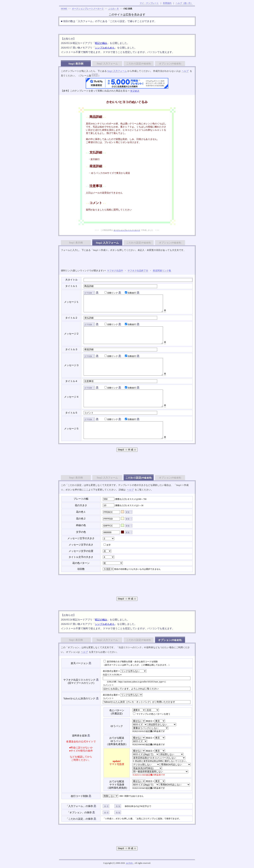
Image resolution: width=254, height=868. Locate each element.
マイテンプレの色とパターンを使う (152, 714)
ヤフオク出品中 (115, 271)
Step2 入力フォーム (107, 64)
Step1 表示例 (76, 64)
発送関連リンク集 (162, 271)
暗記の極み (101, 43)
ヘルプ (185, 71)
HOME (64, 9)
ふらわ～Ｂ (114, 9)
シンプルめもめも (105, 48)
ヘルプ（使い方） (184, 3)
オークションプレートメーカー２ (88, 9)
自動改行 (131, 293)
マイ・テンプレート (149, 3)
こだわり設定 (139, 64)
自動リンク (111, 293)
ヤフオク (135, 91)
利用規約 (167, 3)
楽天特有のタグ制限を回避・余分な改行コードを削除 (131, 662)
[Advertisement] (127, 260)
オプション (170, 64)
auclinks (129, 863)
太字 (107, 545)
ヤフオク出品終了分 (138, 271)
